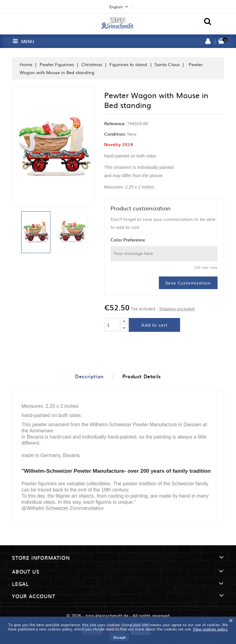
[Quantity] (112, 325)
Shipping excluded (177, 309)
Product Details (142, 376)
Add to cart (154, 325)
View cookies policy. (210, 629)
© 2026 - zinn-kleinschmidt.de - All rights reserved (118, 615)
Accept (120, 637)
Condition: (115, 134)
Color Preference (128, 240)
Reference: (115, 123)
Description (89, 376)
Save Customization (188, 283)
